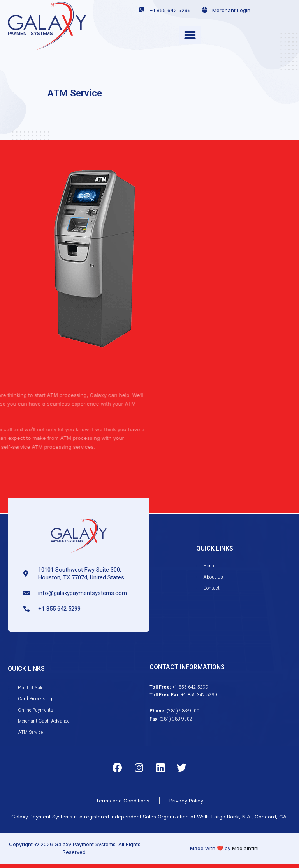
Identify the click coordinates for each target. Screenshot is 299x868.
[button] (190, 35)
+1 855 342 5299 (199, 695)
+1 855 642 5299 (190, 687)
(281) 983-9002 (176, 719)
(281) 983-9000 (183, 711)
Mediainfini (245, 848)
